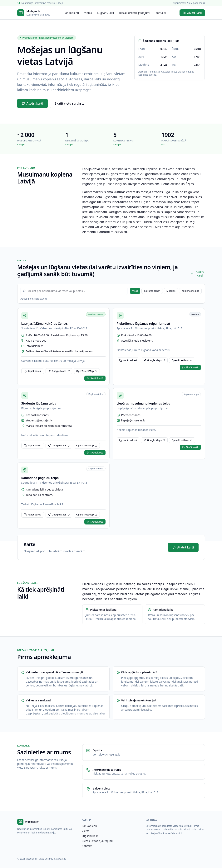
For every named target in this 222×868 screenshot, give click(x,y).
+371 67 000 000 (36, 341)
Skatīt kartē (95, 378)
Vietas (88, 13)
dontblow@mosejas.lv (106, 754)
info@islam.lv (34, 346)
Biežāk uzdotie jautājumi (135, 13)
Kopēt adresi (33, 371)
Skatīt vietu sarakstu (70, 103)
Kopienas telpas (190, 291)
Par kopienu (71, 13)
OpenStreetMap (87, 371)
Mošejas (171, 291)
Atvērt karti (192, 13)
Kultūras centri (152, 291)
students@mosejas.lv (39, 420)
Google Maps (59, 371)
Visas (135, 291)
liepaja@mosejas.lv (133, 420)
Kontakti (161, 13)
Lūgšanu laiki (106, 13)
